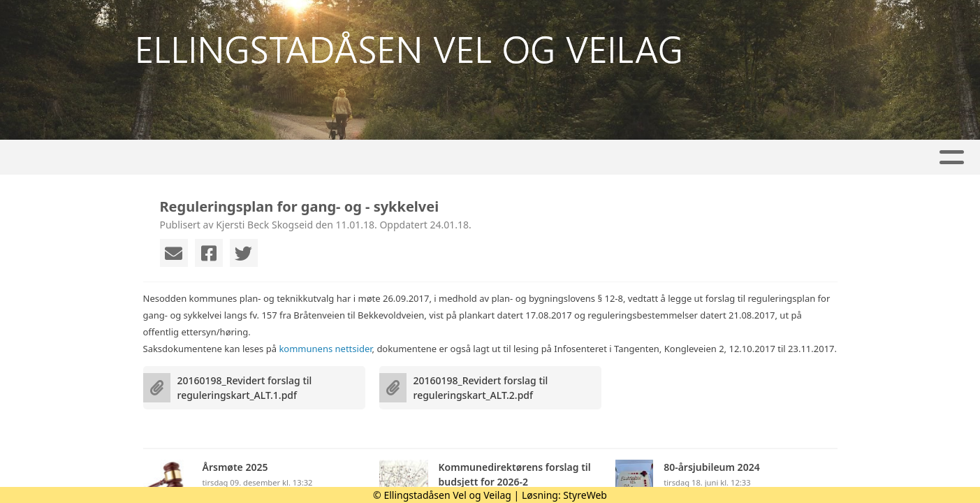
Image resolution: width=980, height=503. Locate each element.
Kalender (307, 158)
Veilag (383, 158)
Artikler (233, 158)
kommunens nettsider (325, 349)
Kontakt (680, 158)
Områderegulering (489, 158)
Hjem (173, 158)
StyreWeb (585, 495)
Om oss (597, 158)
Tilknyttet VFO (777, 158)
